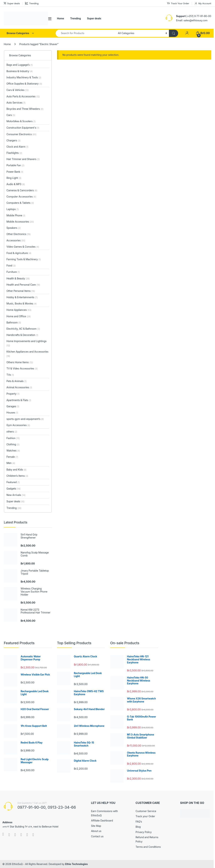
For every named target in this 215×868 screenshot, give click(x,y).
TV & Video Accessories (22, 368)
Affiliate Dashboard (102, 820)
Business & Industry (20, 71)
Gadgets (14, 489)
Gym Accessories (18, 425)
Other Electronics (19, 234)
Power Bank (15, 172)
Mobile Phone (16, 215)
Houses (12, 413)
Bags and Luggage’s (20, 65)
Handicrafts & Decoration (22, 335)
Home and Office (19, 316)
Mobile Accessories (20, 222)
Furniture (13, 272)
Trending (32, 3)
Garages (13, 406)
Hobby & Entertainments (22, 297)
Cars (11, 115)
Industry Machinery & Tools (24, 77)
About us (96, 831)
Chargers (14, 140)
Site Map (96, 826)
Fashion (13, 438)
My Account (203, 3)
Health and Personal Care (23, 285)
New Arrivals (16, 495)
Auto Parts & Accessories (23, 96)
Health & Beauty (18, 278)
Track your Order (145, 816)
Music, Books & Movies (22, 303)
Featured (13, 482)
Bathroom (14, 322)
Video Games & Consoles (23, 247)
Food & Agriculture (19, 253)
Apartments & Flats (19, 400)
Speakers (14, 228)
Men (11, 463)
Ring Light (14, 178)
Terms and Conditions (148, 847)
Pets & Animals (17, 381)
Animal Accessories (19, 387)
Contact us (97, 836)
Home (61, 18)
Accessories (16, 240)
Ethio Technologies (76, 864)
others (12, 432)
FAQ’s (139, 822)
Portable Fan (16, 165)
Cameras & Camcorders (22, 190)
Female (12, 457)
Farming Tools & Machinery (24, 259)
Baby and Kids (16, 470)
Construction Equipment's (23, 128)
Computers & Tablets (20, 203)
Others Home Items (20, 362)
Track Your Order (178, 3)
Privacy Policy (144, 832)
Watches (13, 451)
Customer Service (146, 811)
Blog (138, 827)
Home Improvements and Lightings (27, 343)
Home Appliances (19, 310)
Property (13, 394)
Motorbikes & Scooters (21, 121)
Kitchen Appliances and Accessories (28, 354)
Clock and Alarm (18, 147)
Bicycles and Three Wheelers (25, 109)
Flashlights (14, 153)
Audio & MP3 (16, 184)
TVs (10, 375)
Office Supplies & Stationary (24, 84)
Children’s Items (17, 476)
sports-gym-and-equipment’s (25, 419)
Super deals (12, 3)
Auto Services (16, 103)
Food (11, 265)
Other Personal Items (21, 291)
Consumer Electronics (22, 134)
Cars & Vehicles (18, 90)
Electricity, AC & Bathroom (23, 329)
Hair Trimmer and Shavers (23, 159)
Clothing (13, 444)
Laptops (13, 209)
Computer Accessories (21, 197)
